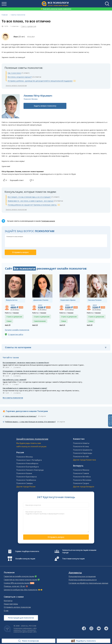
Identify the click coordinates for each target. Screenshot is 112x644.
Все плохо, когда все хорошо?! (20, 77)
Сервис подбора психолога (27, 551)
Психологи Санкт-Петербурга (29, 460)
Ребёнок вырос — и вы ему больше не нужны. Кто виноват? (30, 422)
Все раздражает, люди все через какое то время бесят (26, 363)
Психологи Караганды (83, 453)
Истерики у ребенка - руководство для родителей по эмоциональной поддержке (40, 81)
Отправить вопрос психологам (17, 607)
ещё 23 (90, 325)
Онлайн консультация (25, 559)
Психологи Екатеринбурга (28, 467)
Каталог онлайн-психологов (17, 330)
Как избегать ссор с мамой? (15, 380)
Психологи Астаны (81, 446)
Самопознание (40, 321)
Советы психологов (18, 15)
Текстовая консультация (73, 559)
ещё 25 (8, 325)
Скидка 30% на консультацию (17, 583)
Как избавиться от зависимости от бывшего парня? (25, 388)
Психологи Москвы (24, 457)
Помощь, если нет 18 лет (15, 586)
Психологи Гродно (81, 483)
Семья (9, 321)
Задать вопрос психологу (45, 106)
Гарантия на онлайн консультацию (19, 576)
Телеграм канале (48, 221)
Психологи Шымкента (83, 450)
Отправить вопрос (56, 537)
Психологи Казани (24, 473)
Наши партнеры (11, 604)
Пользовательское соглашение (82, 576)
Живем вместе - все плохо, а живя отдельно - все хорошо (31, 201)
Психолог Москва (31, 99)
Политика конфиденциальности (83, 580)
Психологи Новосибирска (27, 463)
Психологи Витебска (82, 477)
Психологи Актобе (81, 457)
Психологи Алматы (81, 443)
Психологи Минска (81, 470)
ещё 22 (35, 325)
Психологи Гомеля (81, 473)
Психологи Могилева (82, 480)
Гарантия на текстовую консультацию (21, 580)
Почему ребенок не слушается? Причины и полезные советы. (32, 205)
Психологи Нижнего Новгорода (30, 470)
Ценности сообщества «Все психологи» (21, 590)
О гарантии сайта (16, 334)
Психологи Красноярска (26, 477)
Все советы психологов (13, 398)
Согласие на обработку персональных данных (88, 583)
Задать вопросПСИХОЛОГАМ (110, 421)
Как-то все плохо (14, 73)
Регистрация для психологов (21, 618)
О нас (6, 611)
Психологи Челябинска (26, 480)
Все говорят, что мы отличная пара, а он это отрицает (29, 197)
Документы (75, 573)
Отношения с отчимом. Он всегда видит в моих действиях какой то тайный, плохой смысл (42, 371)
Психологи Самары (24, 483)
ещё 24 (62, 325)
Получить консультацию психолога (56, 9)
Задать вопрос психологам (16, 85)
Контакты (8, 601)
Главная (5, 15)
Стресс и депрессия (28, 26)
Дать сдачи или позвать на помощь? (21, 416)
